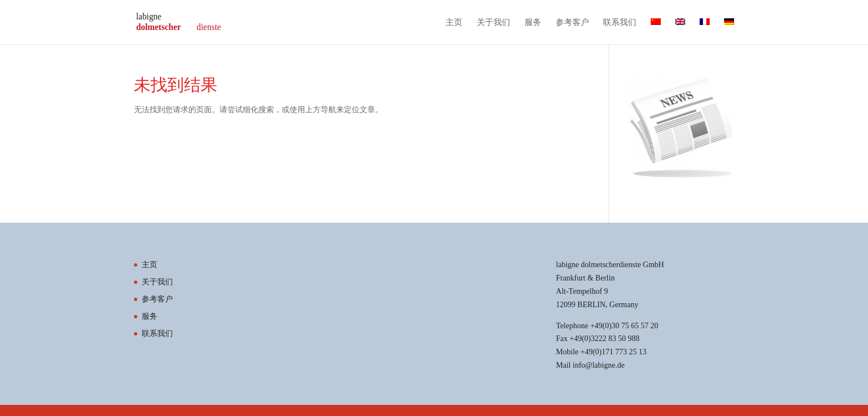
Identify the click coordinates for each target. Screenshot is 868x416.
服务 (533, 22)
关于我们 (493, 22)
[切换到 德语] (729, 31)
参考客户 (572, 22)
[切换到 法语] (705, 31)
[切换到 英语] (680, 31)
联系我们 (620, 22)
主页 (454, 22)
